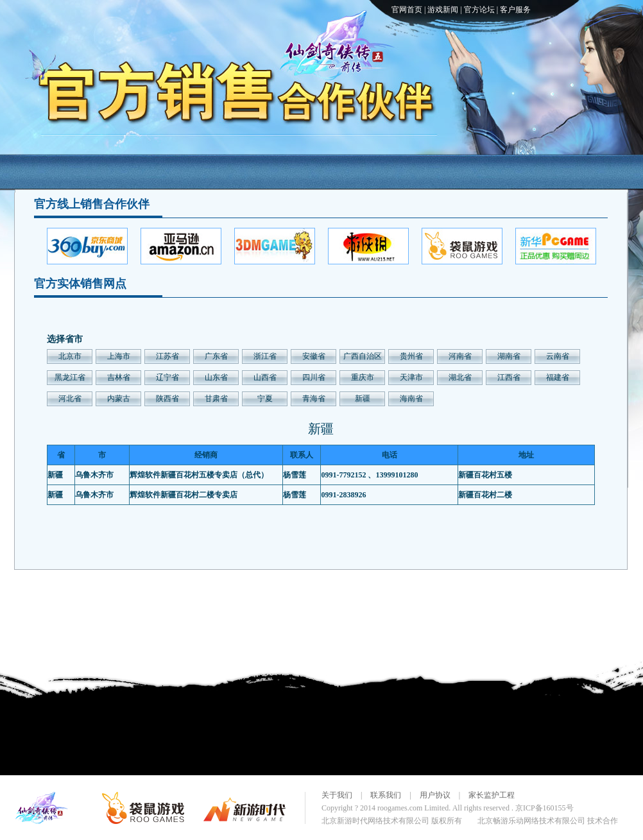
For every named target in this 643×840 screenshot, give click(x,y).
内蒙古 (119, 399)
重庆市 (363, 377)
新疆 (363, 399)
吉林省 (119, 377)
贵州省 (411, 356)
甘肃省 (216, 399)
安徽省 (314, 356)
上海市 (119, 356)
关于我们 (337, 795)
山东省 (216, 377)
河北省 (70, 399)
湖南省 (509, 356)
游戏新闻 (443, 10)
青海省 (314, 399)
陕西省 (167, 399)
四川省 (314, 377)
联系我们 (386, 795)
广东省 (216, 356)
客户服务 (515, 10)
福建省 (558, 377)
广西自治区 (363, 356)
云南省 (558, 356)
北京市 (70, 356)
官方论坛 (479, 10)
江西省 (509, 377)
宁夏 (265, 399)
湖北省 (460, 377)
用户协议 (435, 795)
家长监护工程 (492, 795)
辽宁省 (167, 377)
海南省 (411, 399)
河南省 (460, 356)
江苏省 (167, 356)
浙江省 (265, 356)
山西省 (265, 377)
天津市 (411, 377)
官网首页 (407, 10)
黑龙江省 (70, 377)
